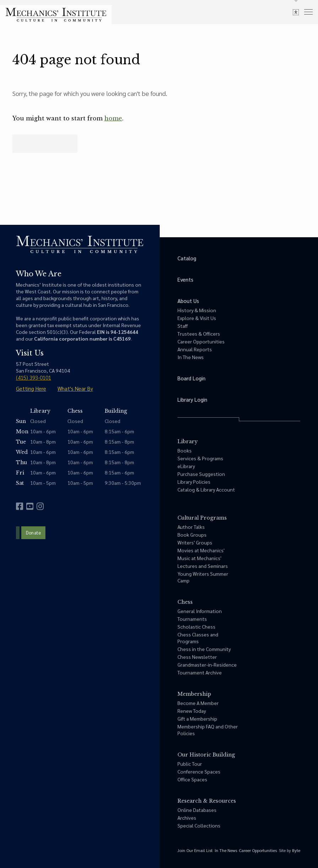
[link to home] (56, 15)
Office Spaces (192, 779)
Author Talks (191, 527)
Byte (296, 850)
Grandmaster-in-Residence (207, 664)
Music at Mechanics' (199, 558)
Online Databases (197, 810)
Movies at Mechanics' (201, 550)
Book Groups (192, 535)
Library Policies (194, 482)
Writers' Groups (195, 542)
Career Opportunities (201, 341)
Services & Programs (200, 458)
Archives (187, 818)
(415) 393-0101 (34, 377)
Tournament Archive (200, 672)
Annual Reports (195, 349)
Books (185, 450)
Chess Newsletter (197, 657)
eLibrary (186, 466)
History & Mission (197, 310)
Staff (183, 326)
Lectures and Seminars (203, 566)
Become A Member (198, 703)
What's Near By (75, 388)
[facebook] (20, 506)
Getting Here (31, 388)
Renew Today (192, 711)
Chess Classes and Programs (198, 638)
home (113, 118)
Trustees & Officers (199, 333)
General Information (200, 611)
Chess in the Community (204, 649)
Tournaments (192, 619)
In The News (191, 357)
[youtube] (30, 506)
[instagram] (40, 506)
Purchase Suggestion (201, 474)
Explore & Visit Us (197, 318)
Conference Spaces (199, 771)
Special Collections (199, 825)
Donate (33, 533)
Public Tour (190, 764)
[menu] (308, 12)
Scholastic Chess (196, 626)
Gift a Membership (197, 718)
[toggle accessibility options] (296, 12)
